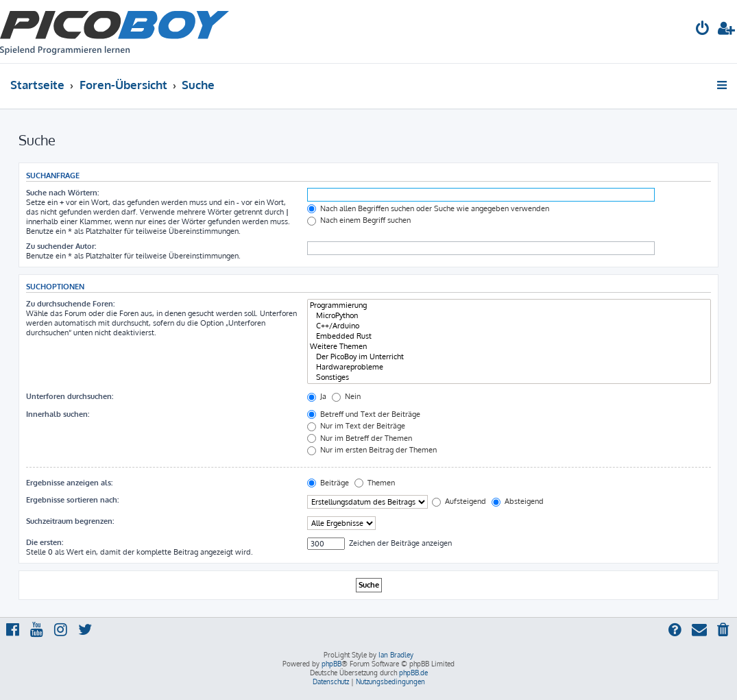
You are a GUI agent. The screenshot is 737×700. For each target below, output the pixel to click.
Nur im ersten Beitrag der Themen (372, 450)
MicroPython (509, 316)
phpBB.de (413, 673)
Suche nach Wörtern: (62, 193)
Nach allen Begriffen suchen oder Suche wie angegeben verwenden (428, 208)
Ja (317, 396)
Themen (375, 483)
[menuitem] (703, 30)
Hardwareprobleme (509, 367)
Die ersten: (45, 542)
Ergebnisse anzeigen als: (69, 483)
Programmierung (509, 305)
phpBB (331, 664)
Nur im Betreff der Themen (360, 438)
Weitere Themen (509, 347)
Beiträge (328, 483)
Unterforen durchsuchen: (70, 396)
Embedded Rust (509, 336)
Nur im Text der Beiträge (356, 426)
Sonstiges (509, 377)
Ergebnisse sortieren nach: (72, 500)
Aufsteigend (459, 501)
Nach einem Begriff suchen (359, 220)
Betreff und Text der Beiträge (364, 414)
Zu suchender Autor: (61, 246)
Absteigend (518, 501)
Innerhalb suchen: (58, 414)
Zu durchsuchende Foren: (70, 304)
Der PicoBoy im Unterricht (509, 357)
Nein (346, 396)
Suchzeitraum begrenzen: (70, 521)
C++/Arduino (509, 326)
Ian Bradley (396, 655)
